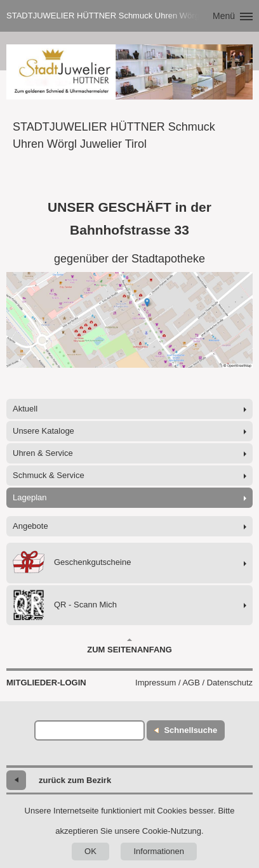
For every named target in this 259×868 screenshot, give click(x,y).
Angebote (30, 526)
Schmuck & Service (49, 475)
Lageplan (30, 497)
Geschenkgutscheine (72, 563)
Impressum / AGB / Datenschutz (194, 683)
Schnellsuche (190, 730)
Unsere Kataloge (43, 431)
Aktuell (25, 409)
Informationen (159, 851)
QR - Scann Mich (65, 605)
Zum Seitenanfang (129, 646)
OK (90, 851)
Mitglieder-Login (46, 683)
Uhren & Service (43, 453)
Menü (224, 16)
